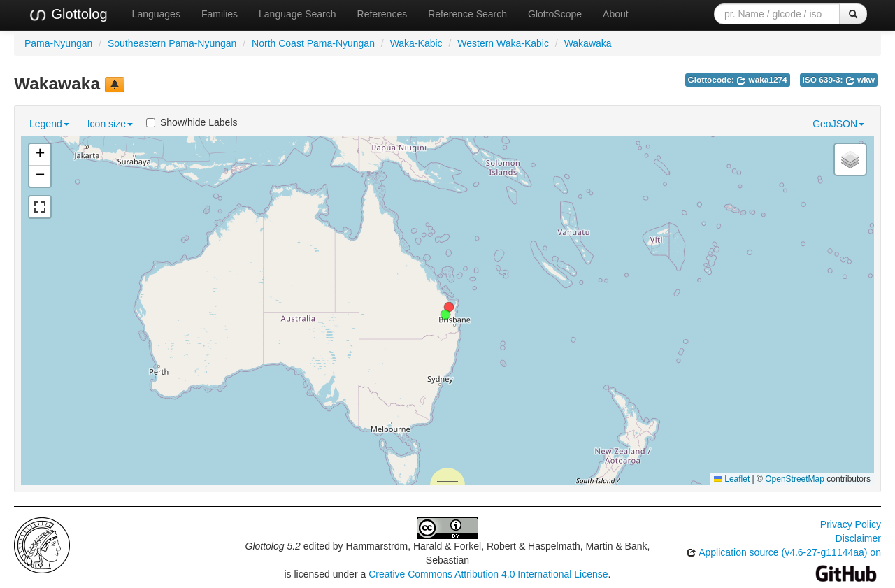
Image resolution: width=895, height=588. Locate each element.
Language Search (298, 14)
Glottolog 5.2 (273, 546)
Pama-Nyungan (58, 43)
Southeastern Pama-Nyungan (172, 43)
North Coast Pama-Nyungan (313, 43)
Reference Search (467, 14)
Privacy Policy (851, 524)
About (616, 14)
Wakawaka (588, 43)
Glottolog (68, 15)
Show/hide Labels (192, 122)
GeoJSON (838, 124)
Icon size (110, 124)
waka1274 (762, 80)
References (382, 14)
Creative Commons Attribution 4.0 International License (488, 574)
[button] (445, 315)
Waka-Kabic (416, 43)
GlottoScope (555, 14)
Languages (156, 14)
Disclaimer (858, 538)
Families (220, 14)
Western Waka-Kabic (503, 43)
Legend (49, 124)
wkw (860, 80)
